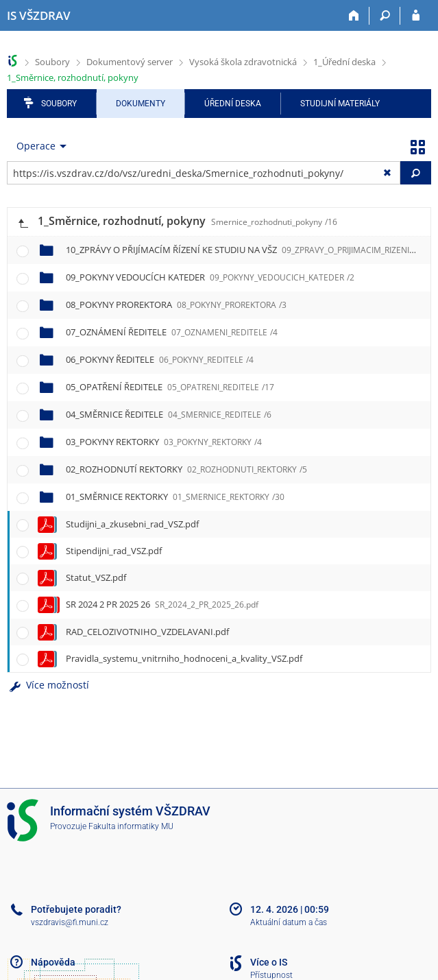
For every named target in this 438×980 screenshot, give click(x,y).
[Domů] (354, 16)
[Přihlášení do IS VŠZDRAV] (416, 16)
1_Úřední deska (344, 62)
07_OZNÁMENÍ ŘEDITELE (172, 332)
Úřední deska (233, 104)
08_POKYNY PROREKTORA (176, 304)
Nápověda (53, 962)
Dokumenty (141, 104)
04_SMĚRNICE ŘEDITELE (169, 414)
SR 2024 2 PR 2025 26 (162, 604)
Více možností (48, 685)
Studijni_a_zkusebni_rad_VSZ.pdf (132, 524)
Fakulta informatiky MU (131, 826)
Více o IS (269, 962)
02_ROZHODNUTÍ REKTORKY (186, 469)
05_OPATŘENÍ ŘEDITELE (170, 387)
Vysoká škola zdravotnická (243, 62)
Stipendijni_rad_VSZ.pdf (114, 551)
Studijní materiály (340, 104)
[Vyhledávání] (385, 16)
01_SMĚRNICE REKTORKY (175, 497)
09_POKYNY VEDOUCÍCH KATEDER (210, 277)
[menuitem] (38, 146)
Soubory (52, 62)
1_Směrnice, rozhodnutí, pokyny (73, 77)
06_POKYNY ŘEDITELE (160, 359)
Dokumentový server (130, 62)
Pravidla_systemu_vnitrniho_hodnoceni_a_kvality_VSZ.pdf (184, 658)
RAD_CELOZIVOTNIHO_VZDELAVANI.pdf (147, 632)
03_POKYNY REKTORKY (164, 442)
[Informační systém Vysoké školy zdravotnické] (39, 16)
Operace (36, 146)
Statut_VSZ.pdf (96, 577)
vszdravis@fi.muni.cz (70, 922)
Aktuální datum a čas (289, 922)
